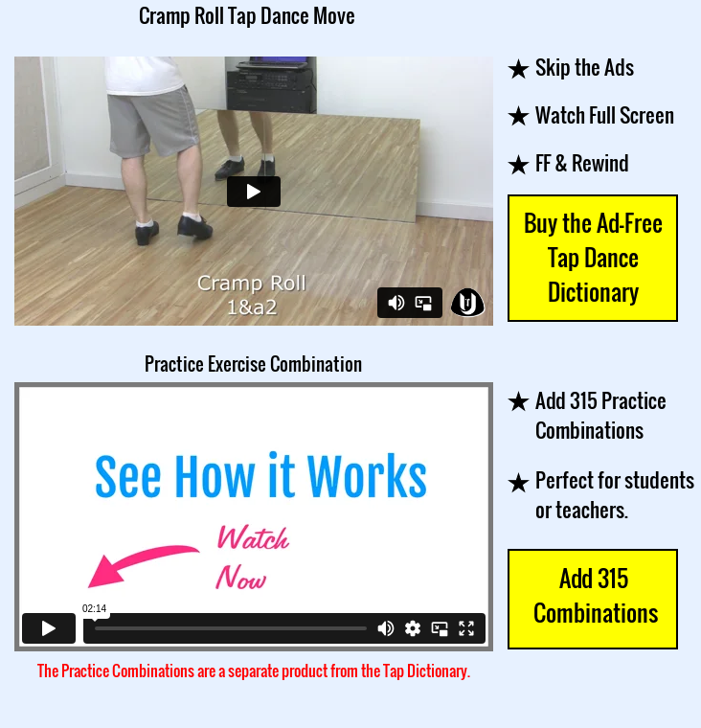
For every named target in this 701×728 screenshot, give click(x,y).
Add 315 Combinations (593, 595)
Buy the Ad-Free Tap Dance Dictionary (593, 257)
